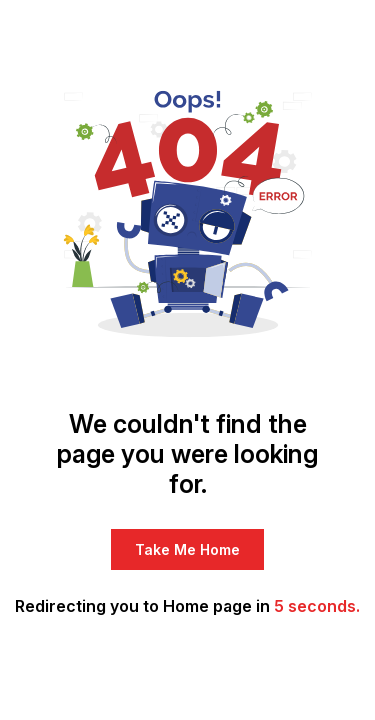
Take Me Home (187, 549)
